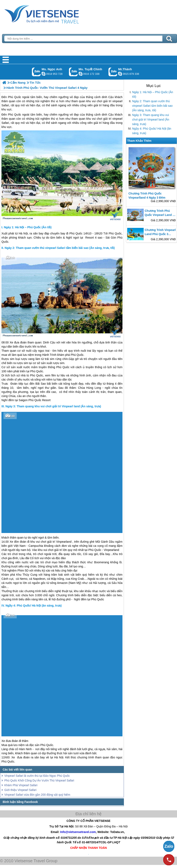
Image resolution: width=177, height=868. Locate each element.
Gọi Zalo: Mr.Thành (113, 72)
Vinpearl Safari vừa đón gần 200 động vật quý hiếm (37, 795)
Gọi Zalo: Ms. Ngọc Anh (36, 72)
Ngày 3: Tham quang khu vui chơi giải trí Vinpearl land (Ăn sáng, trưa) (151, 119)
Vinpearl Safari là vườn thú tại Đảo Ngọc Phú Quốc (37, 776)
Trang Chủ (52, 13)
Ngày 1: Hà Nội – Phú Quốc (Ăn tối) (153, 94)
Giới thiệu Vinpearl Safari (20, 790)
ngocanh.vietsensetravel (43, 74)
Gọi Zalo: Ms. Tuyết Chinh (73, 72)
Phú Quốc (14, 115)
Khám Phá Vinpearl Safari (21, 785)
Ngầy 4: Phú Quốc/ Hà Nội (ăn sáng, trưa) (152, 131)
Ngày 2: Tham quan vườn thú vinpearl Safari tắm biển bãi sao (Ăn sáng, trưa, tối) (152, 106)
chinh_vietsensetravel (80, 74)
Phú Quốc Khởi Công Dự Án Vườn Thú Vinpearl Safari (39, 780)
